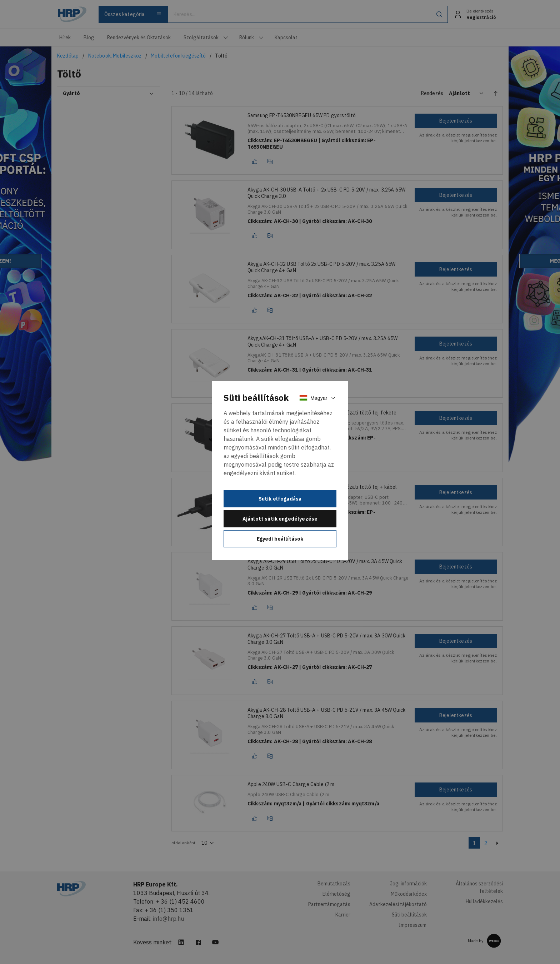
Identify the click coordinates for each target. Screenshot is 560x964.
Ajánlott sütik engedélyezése (280, 519)
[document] (280, 471)
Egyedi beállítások (280, 539)
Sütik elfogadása (280, 499)
